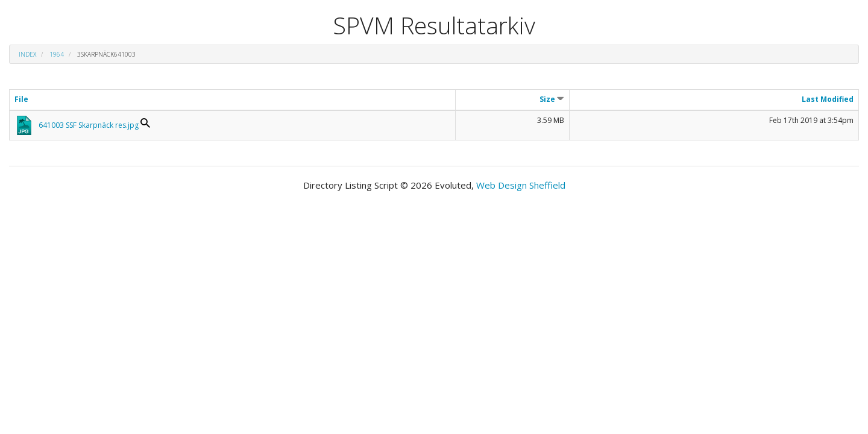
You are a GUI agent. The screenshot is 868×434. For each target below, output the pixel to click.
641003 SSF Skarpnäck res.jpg (89, 125)
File (21, 99)
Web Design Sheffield (521, 185)
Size (552, 99)
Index (27, 54)
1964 (57, 54)
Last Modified (828, 99)
